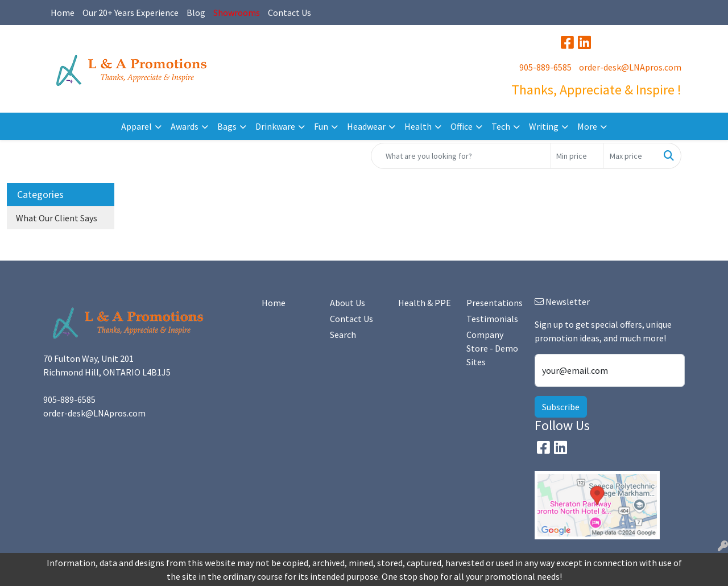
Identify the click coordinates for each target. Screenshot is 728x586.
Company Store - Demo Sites (492, 348)
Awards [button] (185, 126)
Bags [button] (227, 126)
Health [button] (418, 126)
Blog (196, 13)
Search (343, 335)
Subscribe (561, 407)
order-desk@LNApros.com (630, 67)
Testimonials (492, 319)
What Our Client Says (57, 218)
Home (63, 13)
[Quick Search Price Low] (577, 156)
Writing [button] (544, 126)
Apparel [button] (136, 126)
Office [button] (462, 126)
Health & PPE (425, 303)
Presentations (494, 303)
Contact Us (289, 13)
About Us (348, 303)
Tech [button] (501, 126)
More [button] (587, 126)
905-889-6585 (545, 67)
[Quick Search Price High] (630, 156)
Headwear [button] (366, 126)
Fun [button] (321, 126)
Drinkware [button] (275, 126)
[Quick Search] (461, 156)
